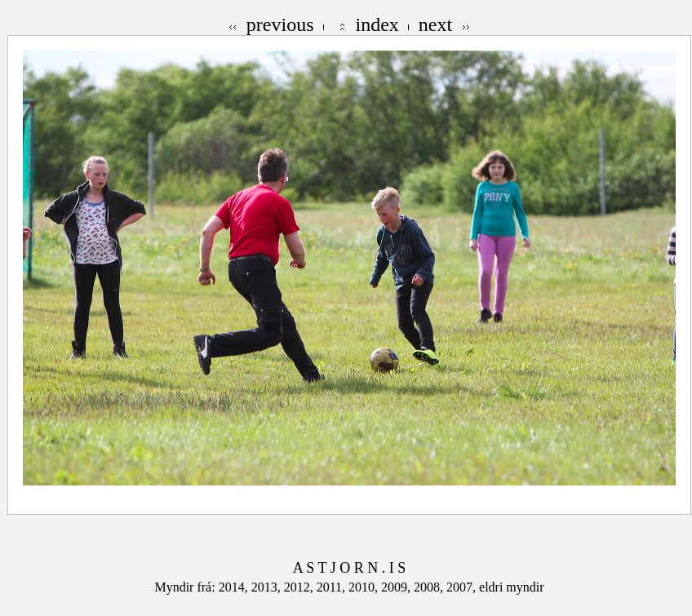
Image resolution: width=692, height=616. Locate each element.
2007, (463, 587)
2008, (430, 587)
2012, (300, 587)
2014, (235, 587)
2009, (397, 587)
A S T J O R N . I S (349, 568)
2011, (333, 587)
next (435, 24)
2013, (268, 587)
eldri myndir (512, 587)
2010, (365, 587)
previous (280, 24)
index (377, 24)
